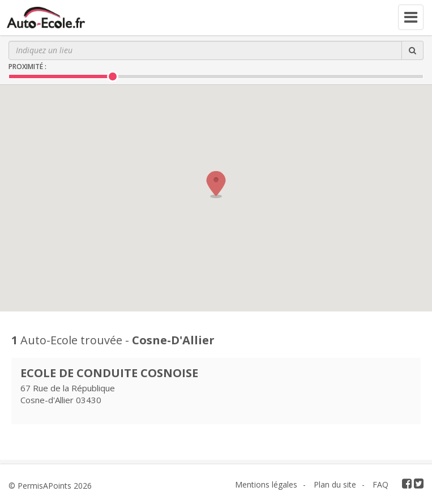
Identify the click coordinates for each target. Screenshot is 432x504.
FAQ (380, 484)
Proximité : (27, 67)
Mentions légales (266, 484)
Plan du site (335, 484)
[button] (216, 185)
